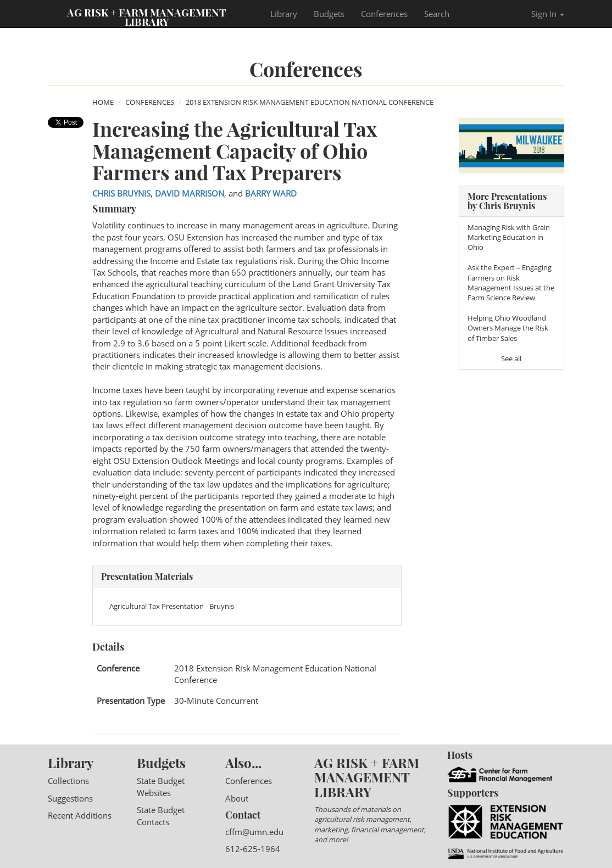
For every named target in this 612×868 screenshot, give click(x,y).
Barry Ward (271, 193)
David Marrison (190, 193)
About (237, 798)
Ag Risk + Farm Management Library (147, 16)
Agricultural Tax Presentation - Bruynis (172, 606)
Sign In (548, 14)
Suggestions (70, 798)
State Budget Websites (161, 786)
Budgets (329, 14)
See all (511, 359)
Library (284, 14)
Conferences (384, 14)
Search (437, 14)
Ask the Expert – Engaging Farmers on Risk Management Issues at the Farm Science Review (511, 282)
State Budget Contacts (161, 816)
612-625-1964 (253, 849)
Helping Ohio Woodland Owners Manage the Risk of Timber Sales (508, 328)
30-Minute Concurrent (216, 701)
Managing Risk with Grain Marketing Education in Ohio (509, 237)
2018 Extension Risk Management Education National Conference (310, 102)
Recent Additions (80, 815)
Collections (68, 781)
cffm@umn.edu (254, 832)
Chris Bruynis (121, 193)
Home (103, 102)
